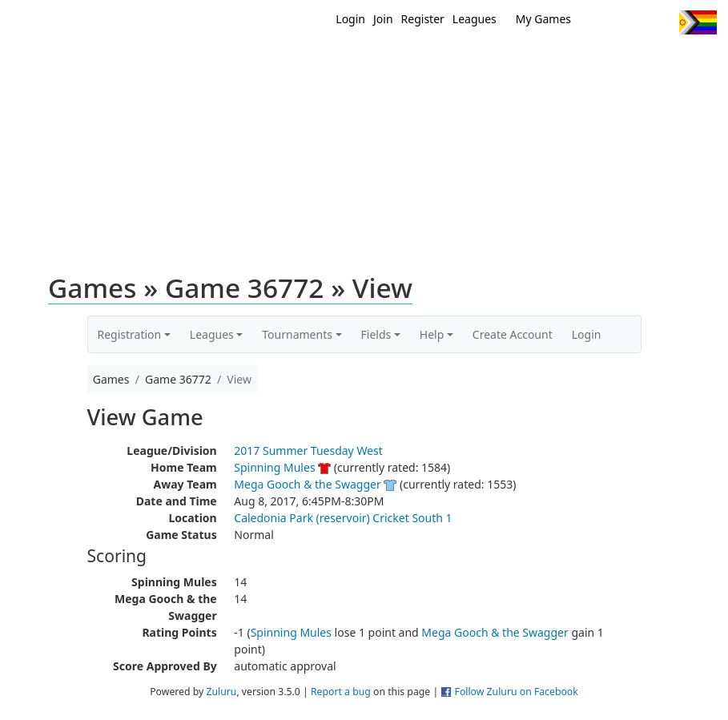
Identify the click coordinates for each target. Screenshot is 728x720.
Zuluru (221, 692)
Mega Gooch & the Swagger (307, 484)
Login (350, 19)
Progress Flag (698, 22)
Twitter (601, 22)
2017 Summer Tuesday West (308, 451)
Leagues (475, 19)
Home (304, 62)
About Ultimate (602, 62)
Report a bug (341, 692)
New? (352, 62)
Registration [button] (130, 334)
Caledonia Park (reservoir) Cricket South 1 (343, 518)
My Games (543, 19)
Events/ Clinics (497, 62)
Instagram (660, 22)
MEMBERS (410, 62)
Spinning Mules (274, 467)
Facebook (631, 22)
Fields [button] (376, 334)
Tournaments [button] (297, 334)
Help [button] (432, 334)
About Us (692, 62)
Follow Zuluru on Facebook (517, 692)
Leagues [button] (212, 334)
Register (423, 19)
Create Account (513, 334)
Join (383, 19)
